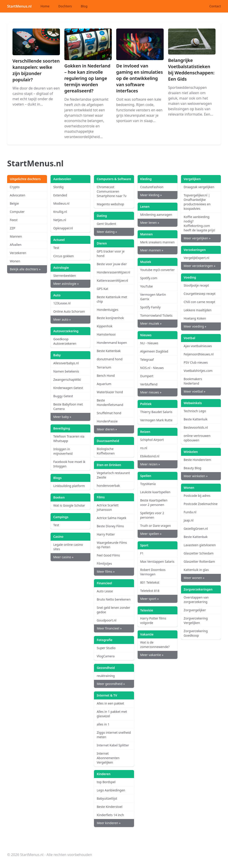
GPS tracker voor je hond (111, 254)
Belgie (14, 203)
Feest (14, 220)
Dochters (65, 6)
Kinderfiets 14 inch (110, 815)
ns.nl (144, 448)
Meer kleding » (151, 195)
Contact (215, 6)
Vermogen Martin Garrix (153, 297)
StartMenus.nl (19, 6)
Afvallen (16, 245)
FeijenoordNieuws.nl (199, 354)
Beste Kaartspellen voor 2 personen (154, 502)
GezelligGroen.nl (196, 529)
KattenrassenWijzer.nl (112, 280)
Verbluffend (149, 384)
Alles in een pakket (110, 703)
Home (45, 6)
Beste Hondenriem (197, 460)
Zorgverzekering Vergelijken (196, 620)
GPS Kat (102, 289)
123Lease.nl (62, 303)
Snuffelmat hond (109, 413)
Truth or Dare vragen (156, 526)
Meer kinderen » (109, 823)
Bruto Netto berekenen (114, 599)
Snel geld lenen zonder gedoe (113, 610)
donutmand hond (110, 359)
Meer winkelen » (196, 476)
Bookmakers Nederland (193, 381)
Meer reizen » (150, 464)
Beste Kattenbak (109, 351)
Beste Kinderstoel (109, 807)
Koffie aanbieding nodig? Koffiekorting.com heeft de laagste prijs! (199, 223)
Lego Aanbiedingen (111, 790)
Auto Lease (105, 591)
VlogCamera (106, 656)
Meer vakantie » (152, 655)
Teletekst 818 (150, 591)
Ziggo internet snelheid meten (114, 735)
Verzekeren (18, 253)
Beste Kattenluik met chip (112, 299)
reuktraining (106, 676)
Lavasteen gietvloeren (200, 545)
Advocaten (17, 195)
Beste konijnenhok (110, 318)
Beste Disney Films (110, 526)
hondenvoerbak (108, 486)
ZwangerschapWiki (67, 380)
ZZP (13, 228)
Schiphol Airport (152, 440)
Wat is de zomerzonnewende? (155, 645)
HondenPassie (107, 421)
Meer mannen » (152, 250)
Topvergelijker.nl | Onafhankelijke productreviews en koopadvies (197, 202)
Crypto (15, 187)
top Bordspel (106, 782)
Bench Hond (106, 376)
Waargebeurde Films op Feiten (112, 545)
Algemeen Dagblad (154, 351)
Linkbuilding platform (69, 486)
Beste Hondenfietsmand (110, 402)
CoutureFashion (152, 187)
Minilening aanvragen (156, 215)
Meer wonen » (194, 578)
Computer (17, 212)
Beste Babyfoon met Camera (68, 406)
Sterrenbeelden (65, 276)
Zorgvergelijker (195, 610)
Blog (84, 6)
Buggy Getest (63, 396)
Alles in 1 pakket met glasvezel (112, 714)
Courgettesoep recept (200, 294)
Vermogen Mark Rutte (156, 420)
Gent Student (106, 224)
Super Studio (106, 648)
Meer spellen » (151, 534)
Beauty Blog (192, 468)
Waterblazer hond (110, 392)
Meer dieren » (107, 429)
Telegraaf (147, 360)
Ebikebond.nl (150, 456)
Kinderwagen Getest (68, 388)
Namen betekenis (66, 371)
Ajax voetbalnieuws (198, 346)
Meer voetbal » (194, 391)
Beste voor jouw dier (112, 264)
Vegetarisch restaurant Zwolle (113, 475)
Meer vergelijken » (197, 238)
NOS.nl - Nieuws (152, 368)
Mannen (16, 236)
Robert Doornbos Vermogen (153, 572)
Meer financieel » (109, 628)
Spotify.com (149, 278)
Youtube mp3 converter (158, 270)
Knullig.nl (60, 212)
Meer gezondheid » (111, 684)
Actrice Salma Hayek (111, 518)
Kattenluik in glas (196, 570)
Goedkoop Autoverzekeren (65, 341)
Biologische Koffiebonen (106, 451)
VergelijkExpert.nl (196, 258)
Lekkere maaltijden (198, 310)
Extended (60, 195)
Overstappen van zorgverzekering (196, 600)
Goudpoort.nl (106, 620)
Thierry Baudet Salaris (156, 412)
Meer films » (106, 572)
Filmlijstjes (104, 563)
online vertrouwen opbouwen (197, 438)
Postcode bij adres (197, 496)
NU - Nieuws (149, 343)
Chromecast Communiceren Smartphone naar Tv (112, 191)
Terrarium (104, 367)
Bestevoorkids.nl (196, 427)
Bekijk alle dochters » (25, 269)
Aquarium (104, 384)
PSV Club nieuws (196, 362)
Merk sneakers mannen (158, 242)
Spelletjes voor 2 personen (152, 515)
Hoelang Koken (195, 318)
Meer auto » (62, 319)
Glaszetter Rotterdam (199, 561)
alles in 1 (103, 724)
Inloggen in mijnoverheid (63, 451)
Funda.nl (190, 512)
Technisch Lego (195, 411)
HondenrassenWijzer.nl (113, 272)
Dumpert (147, 376)
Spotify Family (151, 307)
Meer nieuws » (151, 392)
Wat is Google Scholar (69, 505)
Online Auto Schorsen (69, 311)
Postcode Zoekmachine (201, 504)
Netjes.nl (60, 220)
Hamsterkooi (106, 334)
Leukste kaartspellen (155, 492)
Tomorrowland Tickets (156, 315)
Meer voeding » (195, 326)
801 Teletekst (150, 582)
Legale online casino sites (68, 547)
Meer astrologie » (66, 284)
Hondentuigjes (107, 310)
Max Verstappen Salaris (157, 561)
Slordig (58, 187)
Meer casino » (63, 557)
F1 (142, 553)
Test (56, 248)
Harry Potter (106, 534)
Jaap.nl (189, 520)
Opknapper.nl (63, 228)
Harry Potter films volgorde (153, 620)
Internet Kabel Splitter (113, 745)
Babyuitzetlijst (107, 798)
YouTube (147, 286)
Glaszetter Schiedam (199, 553)
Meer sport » (150, 599)
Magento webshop (110, 204)
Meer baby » (62, 417)
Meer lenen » (150, 223)
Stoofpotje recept (196, 285)
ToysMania (148, 484)
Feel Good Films (108, 555)
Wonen (15, 261)
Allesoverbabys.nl (66, 363)
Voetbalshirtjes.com (198, 371)
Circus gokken (63, 256)
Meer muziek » (151, 323)
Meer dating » (107, 232)
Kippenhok (105, 326)
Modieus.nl (61, 203)
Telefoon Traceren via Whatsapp (69, 439)
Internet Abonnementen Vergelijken (108, 758)
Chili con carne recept (199, 302)
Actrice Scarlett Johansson (108, 507)
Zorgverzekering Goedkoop (196, 633)
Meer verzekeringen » (200, 266)
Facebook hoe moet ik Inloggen (69, 464)
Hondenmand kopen (112, 343)
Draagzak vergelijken (199, 187)
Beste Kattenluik (196, 419)
